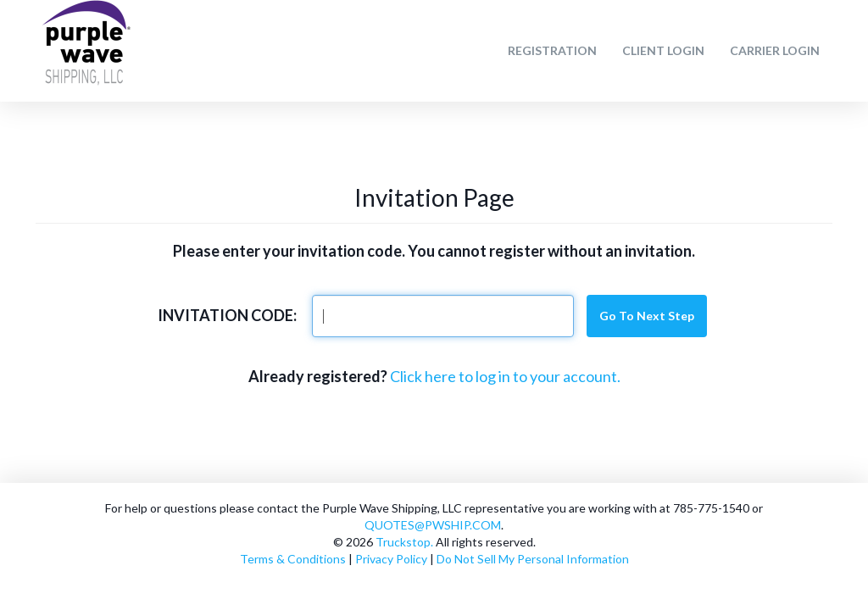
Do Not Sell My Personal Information (533, 559)
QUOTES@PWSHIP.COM (433, 525)
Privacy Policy (391, 559)
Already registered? (318, 376)
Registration (552, 50)
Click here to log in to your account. (505, 376)
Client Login (663, 50)
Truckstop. (404, 542)
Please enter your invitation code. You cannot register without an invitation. (434, 251)
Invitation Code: (227, 315)
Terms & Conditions (293, 559)
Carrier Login (775, 50)
